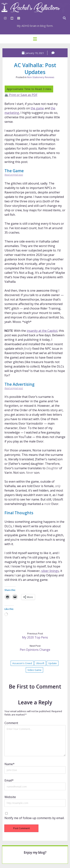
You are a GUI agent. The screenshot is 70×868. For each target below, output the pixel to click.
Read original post (14, 175)
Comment (11, 723)
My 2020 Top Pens (35, 637)
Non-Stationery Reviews (41, 77)
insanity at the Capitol (42, 331)
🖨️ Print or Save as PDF (21, 95)
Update (53, 663)
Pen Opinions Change (35, 650)
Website (10, 797)
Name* (10, 764)
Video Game (34, 670)
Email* (9, 780)
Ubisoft (40, 663)
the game (37, 108)
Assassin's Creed (22, 663)
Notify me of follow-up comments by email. (34, 818)
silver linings (50, 571)
